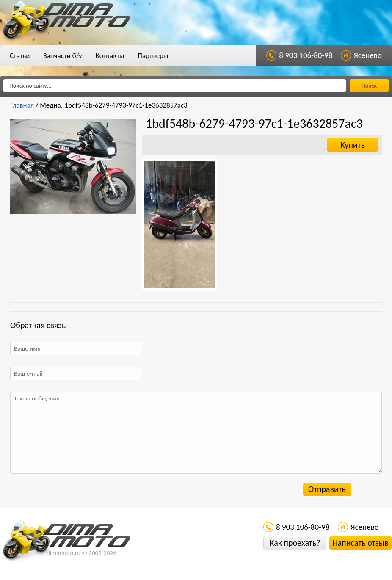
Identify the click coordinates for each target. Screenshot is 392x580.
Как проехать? (295, 543)
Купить (353, 145)
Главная (22, 105)
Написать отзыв (360, 543)
